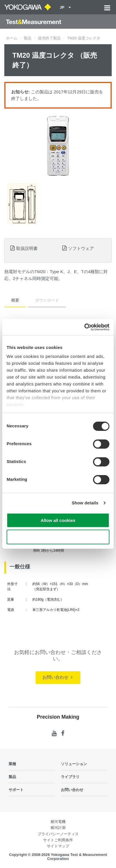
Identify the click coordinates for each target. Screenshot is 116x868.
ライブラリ (70, 777)
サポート (16, 790)
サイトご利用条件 (58, 840)
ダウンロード (47, 300)
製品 (28, 38)
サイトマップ (58, 846)
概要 (15, 300)
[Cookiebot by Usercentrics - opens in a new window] (84, 327)
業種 (12, 764)
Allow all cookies (58, 520)
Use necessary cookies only (58, 537)
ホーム (12, 38)
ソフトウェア (81, 248)
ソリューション (74, 764)
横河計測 (58, 828)
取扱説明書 (27, 248)
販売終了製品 (49, 38)
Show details (85, 503)
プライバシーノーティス (58, 834)
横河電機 (58, 822)
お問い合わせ (57, 677)
